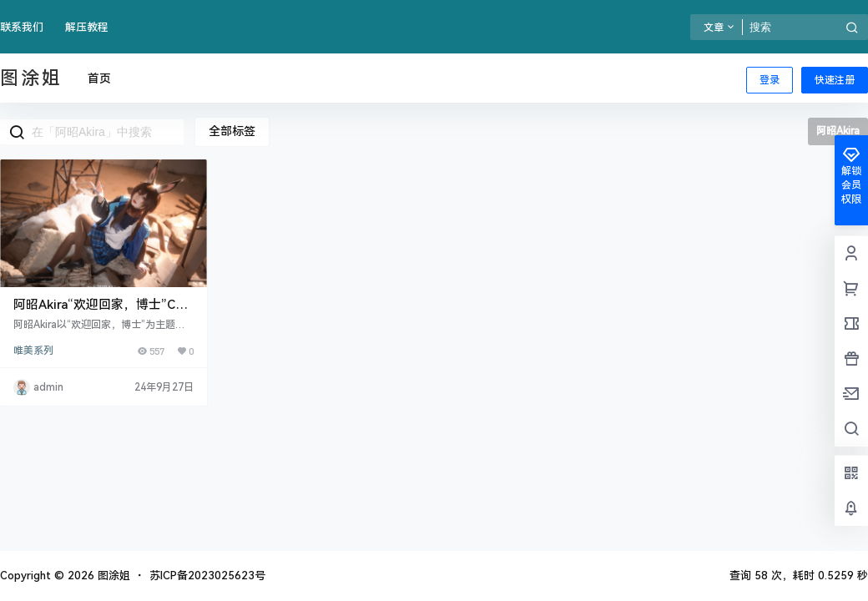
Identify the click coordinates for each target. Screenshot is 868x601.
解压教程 (87, 27)
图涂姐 (112, 576)
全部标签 (232, 131)
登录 (770, 80)
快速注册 (835, 80)
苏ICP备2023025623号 (207, 576)
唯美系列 (33, 351)
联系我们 (22, 27)
